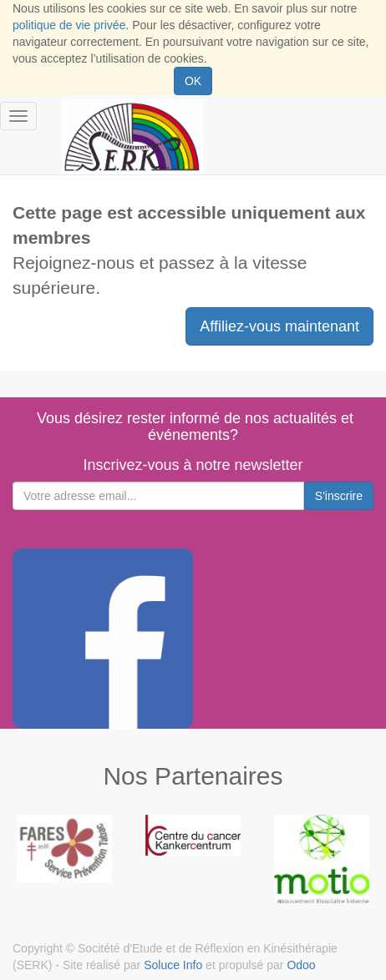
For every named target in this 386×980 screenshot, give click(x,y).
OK (193, 81)
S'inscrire (339, 496)
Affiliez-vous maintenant (279, 326)
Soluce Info (173, 965)
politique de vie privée (69, 25)
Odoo (301, 965)
